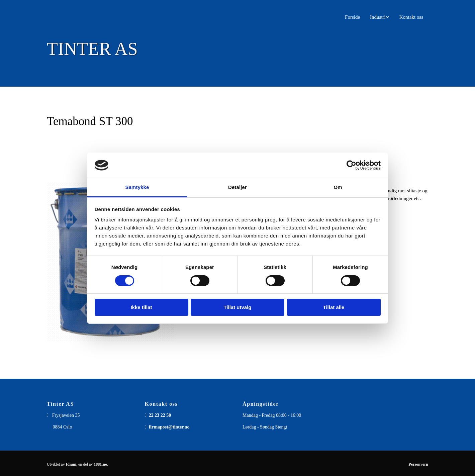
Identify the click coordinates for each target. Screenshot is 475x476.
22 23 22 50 (160, 415)
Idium (71, 464)
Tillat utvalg (237, 307)
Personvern (418, 464)
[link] (380, 17)
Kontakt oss (411, 17)
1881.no (100, 464)
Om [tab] (338, 187)
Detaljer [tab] (237, 187)
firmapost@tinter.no (169, 427)
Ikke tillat (141, 307)
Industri (378, 17)
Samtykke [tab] (137, 187)
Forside (352, 17)
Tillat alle (334, 307)
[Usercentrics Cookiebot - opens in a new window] (351, 165)
